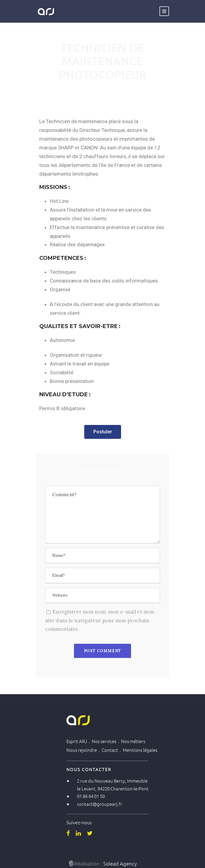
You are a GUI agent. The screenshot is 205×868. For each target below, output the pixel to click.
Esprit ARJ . (79, 741)
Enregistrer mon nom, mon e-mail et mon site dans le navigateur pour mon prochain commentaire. (100, 621)
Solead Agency (120, 863)
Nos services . (106, 741)
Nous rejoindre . (84, 750)
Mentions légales (140, 750)
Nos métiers (133, 741)
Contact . (112, 750)
